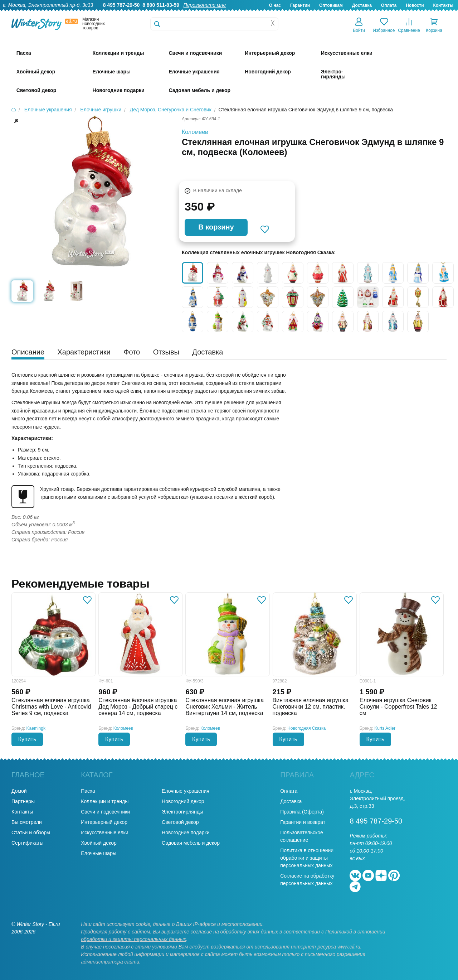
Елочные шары (99, 853)
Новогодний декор (183, 801)
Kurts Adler (385, 728)
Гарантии (300, 5)
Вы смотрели (27, 822)
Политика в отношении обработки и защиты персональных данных (307, 858)
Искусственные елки (104, 832)
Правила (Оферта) (302, 812)
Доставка (362, 5)
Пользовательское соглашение (302, 836)
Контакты (443, 5)
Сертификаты (27, 843)
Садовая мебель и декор (191, 843)
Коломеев (195, 132)
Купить (27, 739)
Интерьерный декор (104, 822)
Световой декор (180, 822)
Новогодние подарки (186, 832)
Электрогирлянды (182, 812)
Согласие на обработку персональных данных (307, 880)
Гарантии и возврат (303, 822)
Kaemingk (36, 728)
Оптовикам (331, 5)
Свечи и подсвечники (105, 812)
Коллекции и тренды (105, 801)
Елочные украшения (186, 791)
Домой (19, 791)
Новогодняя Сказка (306, 728)
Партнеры (23, 801)
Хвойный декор (99, 843)
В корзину (216, 227)
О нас (275, 5)
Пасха (88, 791)
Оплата (389, 5)
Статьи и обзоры (31, 832)
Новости (415, 5)
